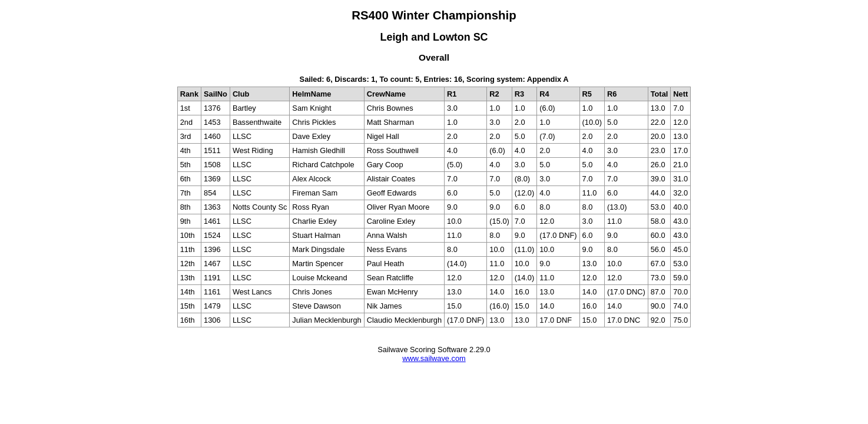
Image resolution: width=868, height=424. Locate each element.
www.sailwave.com (434, 358)
